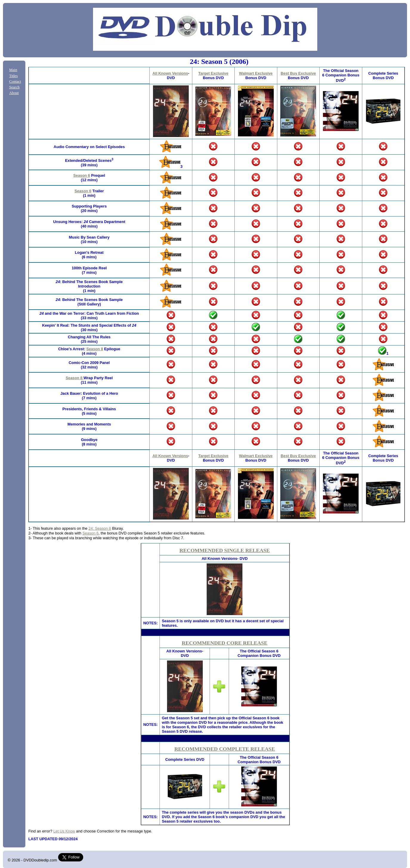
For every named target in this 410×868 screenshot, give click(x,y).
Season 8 (95, 349)
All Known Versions (170, 73)
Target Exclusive (213, 73)
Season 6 (82, 175)
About (14, 93)
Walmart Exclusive (256, 73)
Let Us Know (64, 831)
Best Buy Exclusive (298, 73)
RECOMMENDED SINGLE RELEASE (225, 550)
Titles (14, 76)
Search (14, 87)
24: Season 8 (100, 528)
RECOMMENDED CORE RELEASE (225, 643)
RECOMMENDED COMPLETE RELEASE (225, 749)
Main (13, 70)
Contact (15, 82)
